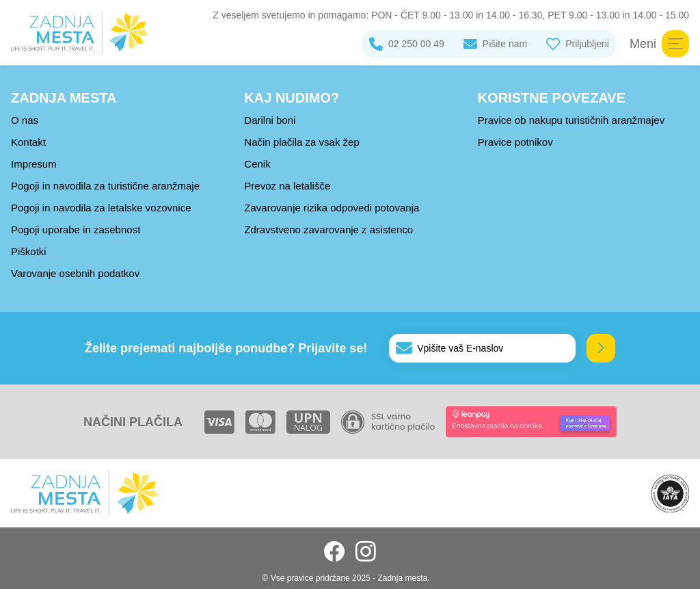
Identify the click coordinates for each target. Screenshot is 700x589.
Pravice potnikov (515, 142)
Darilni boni (270, 120)
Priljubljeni (578, 44)
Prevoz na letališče (287, 186)
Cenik (257, 164)
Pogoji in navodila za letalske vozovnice (101, 208)
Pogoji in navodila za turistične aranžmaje (105, 186)
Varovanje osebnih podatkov (75, 273)
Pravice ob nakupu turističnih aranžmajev (571, 120)
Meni (659, 44)
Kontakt (28, 142)
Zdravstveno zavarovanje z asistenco (328, 230)
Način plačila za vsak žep (301, 142)
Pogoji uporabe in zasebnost (76, 230)
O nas (25, 120)
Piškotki (29, 251)
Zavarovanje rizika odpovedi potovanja (332, 208)
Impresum (34, 164)
